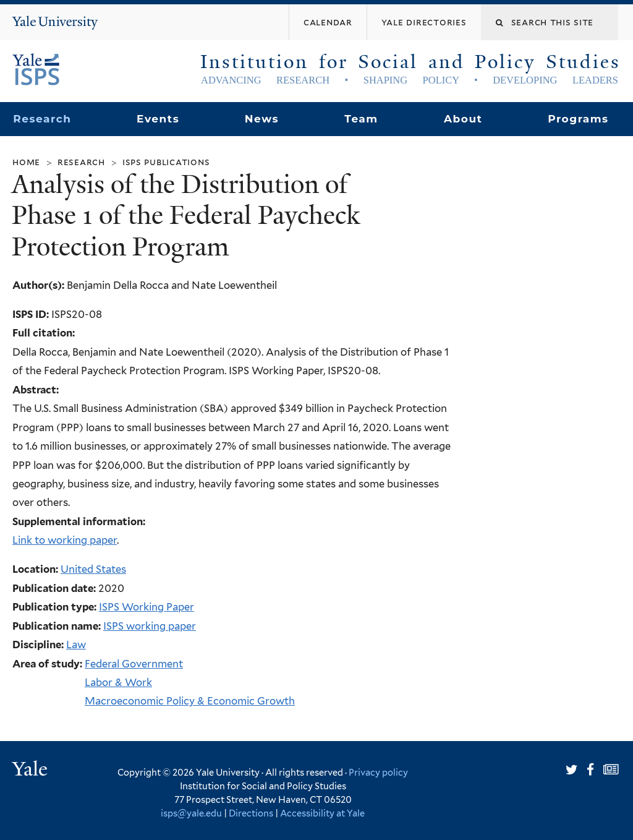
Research (42, 119)
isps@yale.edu (191, 813)
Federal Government (134, 664)
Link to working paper (65, 540)
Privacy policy (378, 772)
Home (26, 162)
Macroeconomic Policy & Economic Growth (190, 701)
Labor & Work (118, 682)
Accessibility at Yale (322, 813)
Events (158, 119)
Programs (578, 119)
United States (93, 569)
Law (76, 645)
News (262, 119)
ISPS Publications (166, 162)
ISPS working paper (150, 626)
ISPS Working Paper (147, 607)
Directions (251, 813)
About (463, 119)
